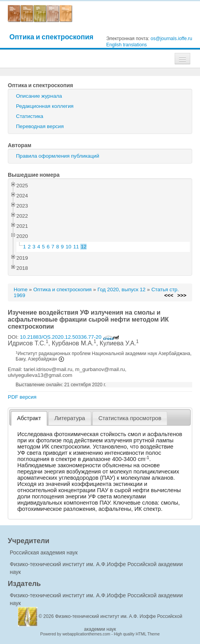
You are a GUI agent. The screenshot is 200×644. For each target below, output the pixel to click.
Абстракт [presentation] (29, 418)
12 (84, 247)
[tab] (29, 418)
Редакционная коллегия (45, 106)
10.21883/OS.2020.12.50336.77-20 (70, 337)
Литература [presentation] (70, 418)
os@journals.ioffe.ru (171, 39)
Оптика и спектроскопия (51, 37)
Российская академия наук (44, 553)
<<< (169, 295)
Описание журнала (39, 96)
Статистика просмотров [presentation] (130, 418)
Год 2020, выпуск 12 (121, 289)
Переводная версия (40, 126)
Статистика (30, 116)
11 (76, 247)
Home (21, 289)
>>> (182, 295)
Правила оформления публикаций (58, 156)
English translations (127, 45)
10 (68, 247)
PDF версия (22, 397)
